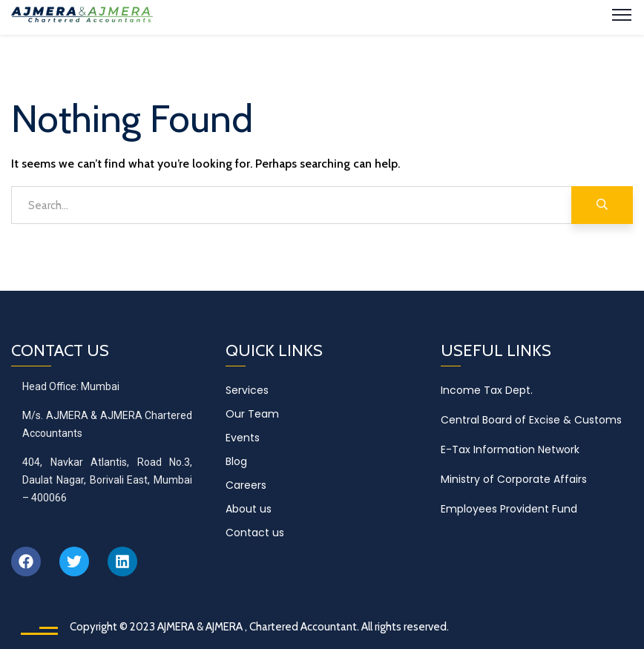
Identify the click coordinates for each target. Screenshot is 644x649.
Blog (236, 461)
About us (249, 509)
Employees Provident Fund (509, 509)
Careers (246, 485)
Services (247, 390)
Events (243, 438)
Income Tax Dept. (487, 390)
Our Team (252, 414)
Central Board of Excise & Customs (531, 420)
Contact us (255, 533)
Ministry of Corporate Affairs (514, 479)
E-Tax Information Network (510, 449)
